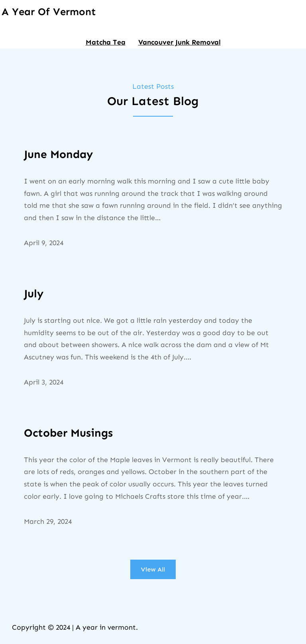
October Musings (68, 433)
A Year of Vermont (49, 12)
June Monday (58, 154)
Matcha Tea (106, 42)
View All (153, 569)
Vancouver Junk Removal (179, 42)
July (34, 294)
